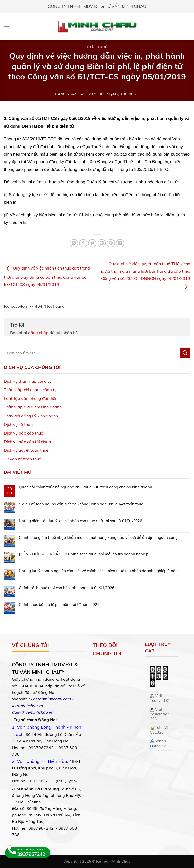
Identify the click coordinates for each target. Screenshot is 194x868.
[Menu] (7, 26)
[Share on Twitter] (92, 243)
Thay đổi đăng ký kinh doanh (31, 416)
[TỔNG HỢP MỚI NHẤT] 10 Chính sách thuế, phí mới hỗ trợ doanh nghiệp (84, 554)
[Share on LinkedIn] (120, 243)
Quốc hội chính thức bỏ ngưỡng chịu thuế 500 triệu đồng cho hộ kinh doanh (86, 487)
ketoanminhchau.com (51, 699)
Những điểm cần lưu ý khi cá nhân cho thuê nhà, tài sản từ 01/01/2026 (81, 521)
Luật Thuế (97, 47)
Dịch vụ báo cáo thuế (23, 433)
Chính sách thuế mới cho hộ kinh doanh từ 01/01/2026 (67, 588)
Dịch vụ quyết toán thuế (26, 450)
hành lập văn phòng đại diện (31, 398)
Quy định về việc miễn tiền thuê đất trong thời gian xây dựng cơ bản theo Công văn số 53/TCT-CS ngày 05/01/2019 (47, 276)
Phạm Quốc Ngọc (122, 94)
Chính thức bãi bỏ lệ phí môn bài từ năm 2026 (59, 605)
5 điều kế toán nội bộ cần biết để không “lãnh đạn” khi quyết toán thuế (81, 504)
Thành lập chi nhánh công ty (30, 390)
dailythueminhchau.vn (32, 712)
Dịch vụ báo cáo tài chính (27, 442)
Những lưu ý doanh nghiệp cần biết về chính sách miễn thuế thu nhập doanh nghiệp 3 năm (99, 571)
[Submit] (185, 353)
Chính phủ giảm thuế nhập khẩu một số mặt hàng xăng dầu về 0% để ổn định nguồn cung (98, 538)
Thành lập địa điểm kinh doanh (33, 407)
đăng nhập (38, 333)
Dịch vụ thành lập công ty (28, 381)
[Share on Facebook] (83, 243)
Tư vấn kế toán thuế (22, 459)
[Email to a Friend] (102, 243)
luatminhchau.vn (27, 706)
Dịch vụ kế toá (17, 424)
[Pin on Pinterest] (111, 243)
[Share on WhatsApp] (74, 243)
